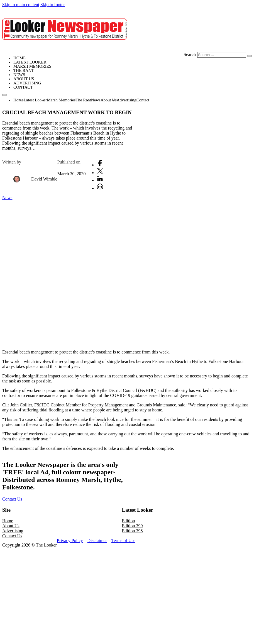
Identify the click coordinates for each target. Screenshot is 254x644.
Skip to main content (21, 5)
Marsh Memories (32, 66)
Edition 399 (132, 526)
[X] (100, 173)
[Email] (100, 188)
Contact (23, 87)
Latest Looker (30, 62)
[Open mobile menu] (4, 95)
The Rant (24, 70)
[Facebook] (100, 165)
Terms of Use (123, 541)
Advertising (27, 83)
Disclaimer (97, 541)
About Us (24, 79)
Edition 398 (132, 531)
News (19, 75)
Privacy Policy (70, 541)
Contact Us (12, 499)
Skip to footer (53, 5)
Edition (128, 521)
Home (19, 58)
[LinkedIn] (100, 180)
